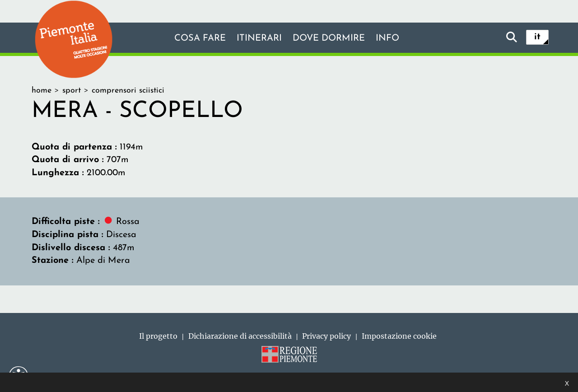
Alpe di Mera (103, 261)
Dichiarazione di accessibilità (240, 336)
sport (72, 91)
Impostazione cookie (399, 336)
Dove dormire (329, 38)
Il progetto (158, 336)
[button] (19, 376)
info (387, 38)
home (42, 91)
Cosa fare (200, 38)
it (537, 37)
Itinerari (259, 38)
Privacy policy (326, 336)
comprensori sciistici (128, 91)
